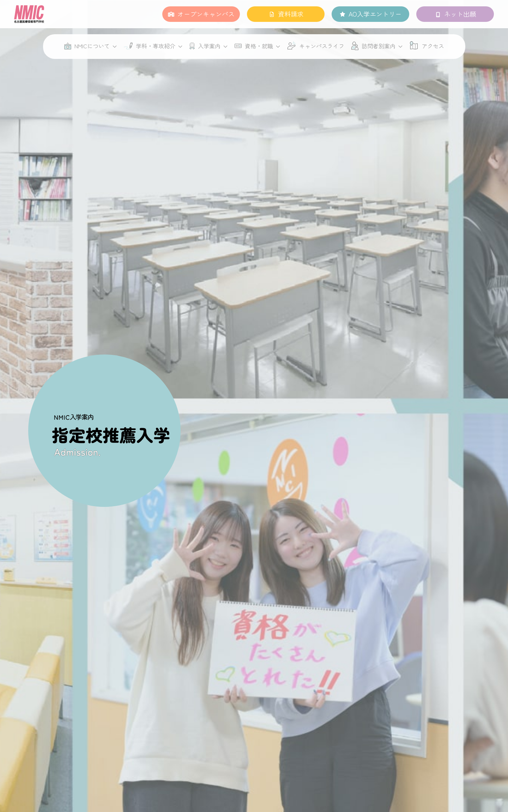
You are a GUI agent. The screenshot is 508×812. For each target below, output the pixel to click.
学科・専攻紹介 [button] (153, 46)
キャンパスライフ (322, 46)
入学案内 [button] (208, 46)
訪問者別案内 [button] (377, 46)
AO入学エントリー (375, 14)
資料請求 (291, 14)
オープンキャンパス (206, 14)
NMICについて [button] (90, 46)
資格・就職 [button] (257, 46)
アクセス (433, 46)
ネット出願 (460, 14)
